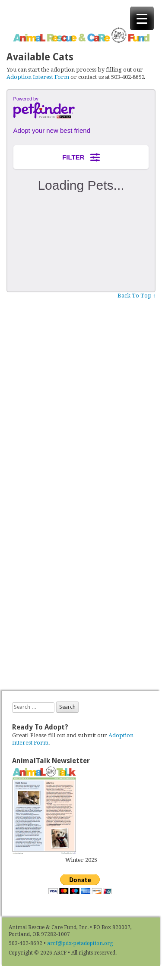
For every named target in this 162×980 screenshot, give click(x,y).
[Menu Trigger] (142, 18)
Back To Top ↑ (137, 296)
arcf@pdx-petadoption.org (80, 943)
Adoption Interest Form (38, 77)
